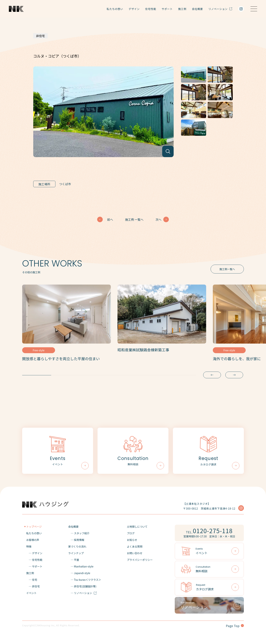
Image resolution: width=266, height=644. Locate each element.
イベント (31, 593)
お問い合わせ (135, 553)
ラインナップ (76, 553)
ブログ (131, 533)
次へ (158, 219)
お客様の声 (33, 540)
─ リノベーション (82, 593)
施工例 (182, 9)
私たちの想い (115, 9)
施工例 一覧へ (134, 219)
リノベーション (220, 9)
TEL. (209, 531)
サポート (167, 9)
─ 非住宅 (33, 586)
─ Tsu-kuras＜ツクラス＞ (85, 580)
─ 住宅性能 (34, 560)
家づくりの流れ (77, 546)
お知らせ (132, 540)
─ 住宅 (32, 580)
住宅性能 (151, 9)
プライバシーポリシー (140, 560)
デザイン (134, 9)
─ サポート (34, 566)
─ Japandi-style (79, 573)
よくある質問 (135, 546)
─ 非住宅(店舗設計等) (82, 586)
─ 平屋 (74, 560)
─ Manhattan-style (81, 566)
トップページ (34, 527)
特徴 (29, 546)
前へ (110, 219)
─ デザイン (34, 553)
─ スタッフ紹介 (79, 533)
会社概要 (197, 9)
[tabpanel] (66, 325)
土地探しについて (137, 527)
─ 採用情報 (76, 540)
